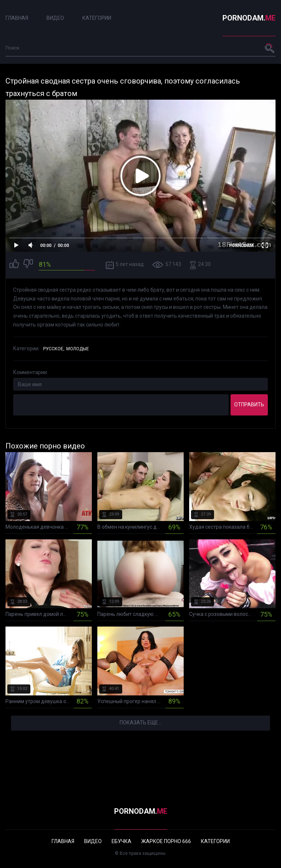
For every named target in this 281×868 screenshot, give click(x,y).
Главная (17, 18)
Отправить (249, 405)
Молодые (78, 349)
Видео (55, 18)
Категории (97, 18)
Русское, (54, 349)
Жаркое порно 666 (166, 841)
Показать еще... (140, 723)
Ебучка (121, 841)
